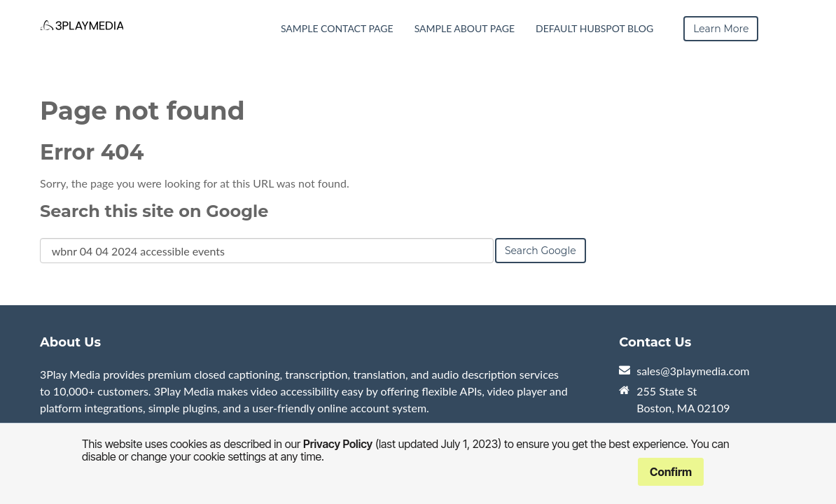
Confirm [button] (671, 472)
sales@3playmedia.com (693, 371)
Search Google (541, 251)
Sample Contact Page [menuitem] (337, 28)
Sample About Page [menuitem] (465, 28)
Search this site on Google (154, 211)
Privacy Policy (338, 444)
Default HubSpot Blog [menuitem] (594, 28)
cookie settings (230, 456)
